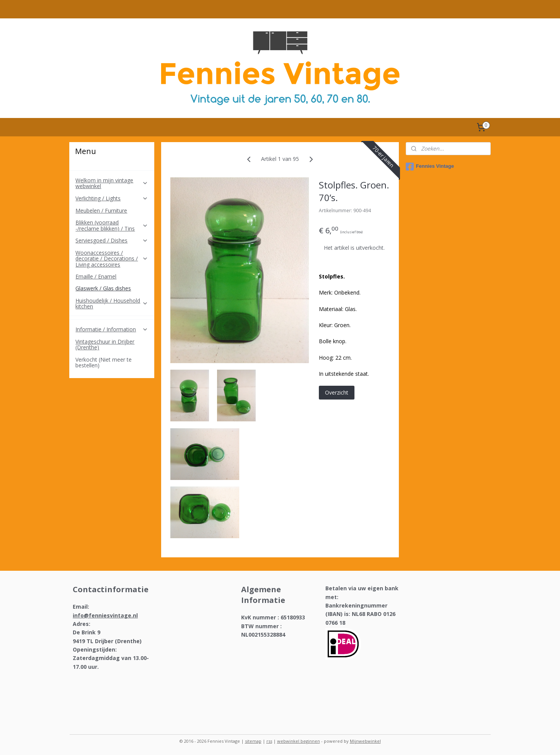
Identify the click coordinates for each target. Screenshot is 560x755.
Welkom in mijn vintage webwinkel (112, 183)
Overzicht (337, 392)
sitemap (253, 741)
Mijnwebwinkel (365, 741)
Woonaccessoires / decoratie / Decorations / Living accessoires (112, 259)
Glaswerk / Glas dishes (103, 288)
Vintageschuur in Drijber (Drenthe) (105, 344)
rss (269, 741)
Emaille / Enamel (96, 276)
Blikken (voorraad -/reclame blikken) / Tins (112, 225)
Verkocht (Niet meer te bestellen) (104, 362)
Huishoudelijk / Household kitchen (112, 303)
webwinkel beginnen (299, 741)
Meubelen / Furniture (101, 210)
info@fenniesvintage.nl (105, 615)
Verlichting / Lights (112, 198)
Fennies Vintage (430, 167)
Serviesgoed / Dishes (112, 240)
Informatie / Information (112, 329)
